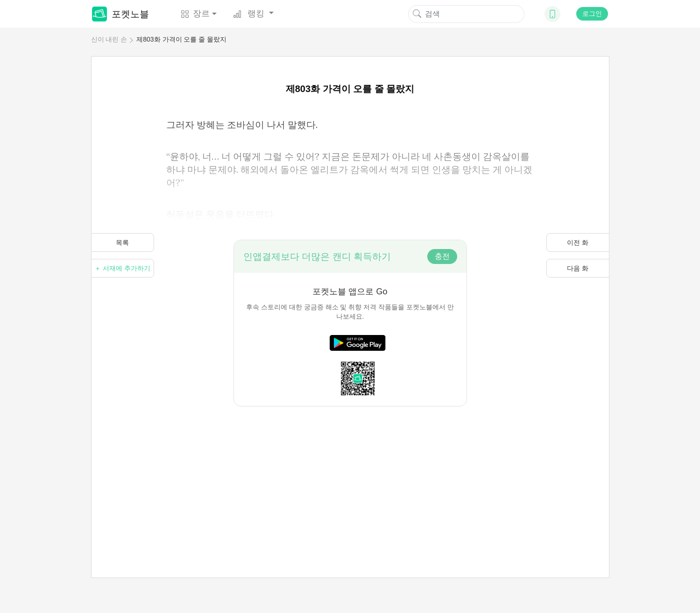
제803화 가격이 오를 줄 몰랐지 (181, 39)
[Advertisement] (350, 472)
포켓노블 (120, 14)
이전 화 (578, 242)
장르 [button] (195, 14)
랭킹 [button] (250, 14)
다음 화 (578, 268)
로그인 (592, 14)
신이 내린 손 (109, 39)
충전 (442, 256)
